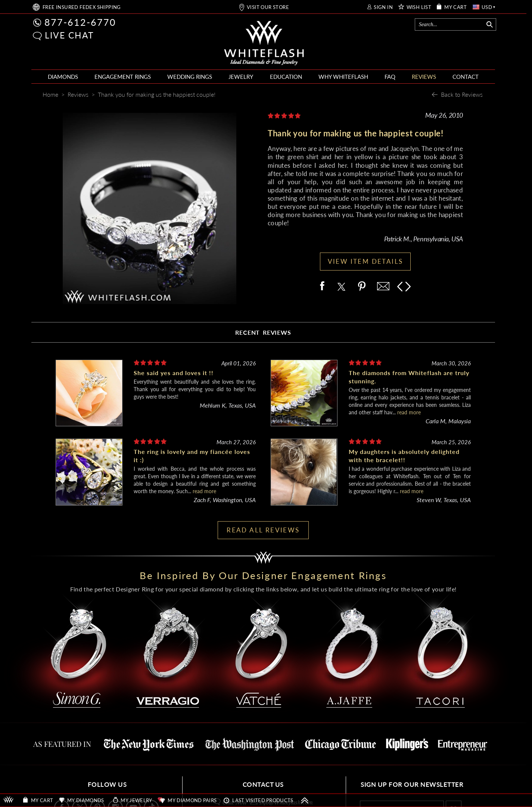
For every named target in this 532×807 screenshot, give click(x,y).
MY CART (455, 7)
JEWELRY (241, 77)
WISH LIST (419, 7)
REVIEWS (424, 77)
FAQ (390, 77)
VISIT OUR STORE (268, 7)
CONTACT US (263, 784)
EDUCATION (286, 77)
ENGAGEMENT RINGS (123, 77)
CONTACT (466, 77)
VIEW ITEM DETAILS (365, 261)
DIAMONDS (63, 77)
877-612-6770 (80, 22)
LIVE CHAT (69, 35)
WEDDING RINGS (190, 77)
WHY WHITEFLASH (343, 77)
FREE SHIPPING (82, 7)
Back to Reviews (462, 94)
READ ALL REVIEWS (263, 530)
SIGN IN (383, 7)
